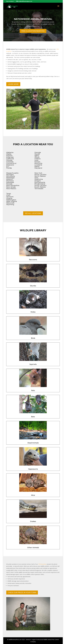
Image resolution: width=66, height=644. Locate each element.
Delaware (10, 165)
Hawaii (37, 154)
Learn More (13, 84)
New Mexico (11, 189)
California (10, 159)
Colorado (10, 162)
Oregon (38, 181)
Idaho (37, 156)
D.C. (8, 166)
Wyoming (10, 205)
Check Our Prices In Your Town (22, 592)
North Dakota (40, 176)
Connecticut (11, 163)
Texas (9, 194)
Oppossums (33, 469)
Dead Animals (33, 443)
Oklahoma (39, 179)
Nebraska (10, 182)
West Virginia (12, 201)
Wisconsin (10, 203)
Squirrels (33, 364)
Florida (9, 168)
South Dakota (40, 187)
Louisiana (38, 165)
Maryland (38, 168)
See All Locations (33, 213)
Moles (33, 312)
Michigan (10, 175)
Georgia (38, 152)
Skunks (33, 286)
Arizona (9, 156)
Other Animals (33, 548)
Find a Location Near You (33, 33)
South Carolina (40, 185)
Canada (9, 160)
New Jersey (11, 187)
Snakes (33, 521)
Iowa (36, 160)
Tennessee (39, 189)
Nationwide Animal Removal (33, 21)
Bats (33, 417)
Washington (11, 200)
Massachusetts (12, 173)
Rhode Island (40, 184)
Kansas (37, 162)
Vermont (10, 197)
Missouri (10, 179)
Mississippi (10, 178)
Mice (33, 495)
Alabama (10, 152)
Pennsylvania (40, 182)
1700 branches (42, 564)
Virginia (9, 198)
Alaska (9, 154)
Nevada (9, 184)
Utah (8, 195)
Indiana (37, 159)
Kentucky (38, 163)
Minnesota (11, 176)
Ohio (36, 178)
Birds (33, 338)
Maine (37, 166)
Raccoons (33, 260)
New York (38, 173)
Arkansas (10, 157)
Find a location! (10, 1)
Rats (33, 391)
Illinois (37, 157)
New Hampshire (13, 185)
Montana (10, 181)
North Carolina (40, 175)
